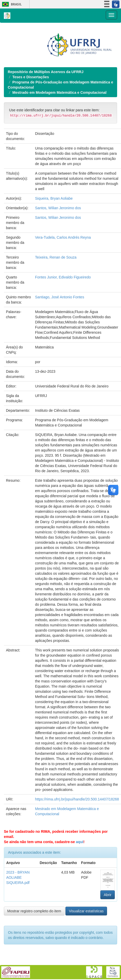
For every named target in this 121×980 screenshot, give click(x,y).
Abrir (108, 928)
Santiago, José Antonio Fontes (60, 331)
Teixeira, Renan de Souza (56, 291)
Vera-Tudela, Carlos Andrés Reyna (63, 271)
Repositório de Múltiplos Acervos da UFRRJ (46, 105)
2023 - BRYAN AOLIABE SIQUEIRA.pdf (18, 911)
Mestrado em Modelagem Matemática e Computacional (59, 126)
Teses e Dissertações (31, 111)
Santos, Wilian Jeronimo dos (58, 242)
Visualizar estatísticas (86, 945)
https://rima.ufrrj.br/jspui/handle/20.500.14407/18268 (77, 833)
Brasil (11, 4)
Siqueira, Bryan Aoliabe (54, 232)
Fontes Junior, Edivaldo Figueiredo (63, 311)
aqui (80, 875)
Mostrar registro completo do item (34, 945)
